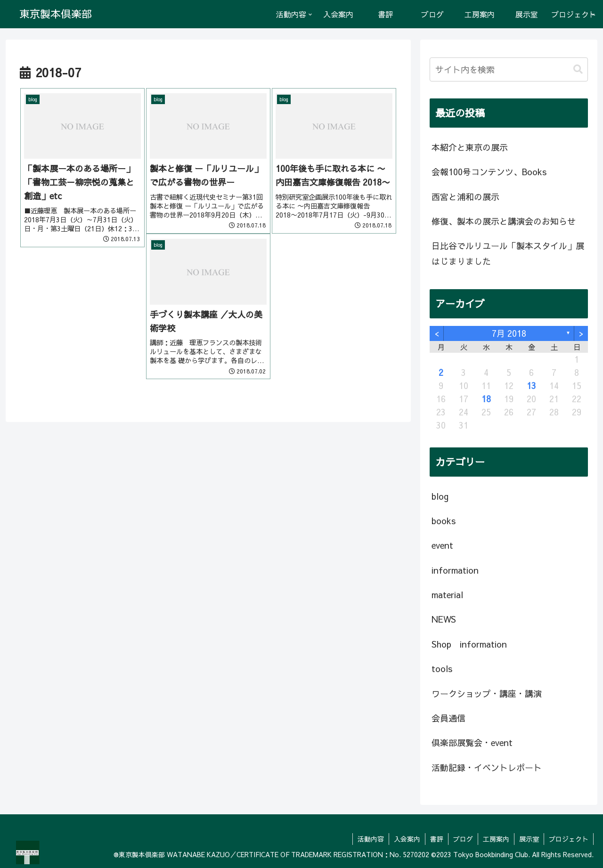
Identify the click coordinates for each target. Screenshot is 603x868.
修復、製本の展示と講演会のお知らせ (504, 221)
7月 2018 (509, 333)
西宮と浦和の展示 (465, 197)
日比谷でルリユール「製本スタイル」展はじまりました (508, 253)
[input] (509, 69)
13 (531, 385)
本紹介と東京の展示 (470, 147)
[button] (578, 69)
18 (486, 399)
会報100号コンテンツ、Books (489, 172)
